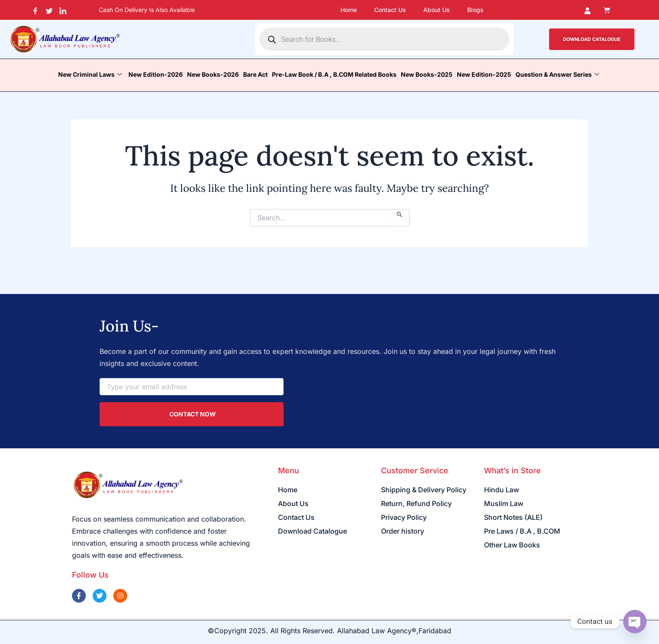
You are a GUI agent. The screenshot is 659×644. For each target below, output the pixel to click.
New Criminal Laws (91, 74)
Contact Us (390, 10)
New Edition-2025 (484, 74)
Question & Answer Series (558, 74)
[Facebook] (36, 10)
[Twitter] (49, 10)
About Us (437, 10)
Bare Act (255, 74)
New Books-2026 (213, 74)
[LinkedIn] (63, 10)
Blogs (475, 10)
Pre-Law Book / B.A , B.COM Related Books (334, 74)
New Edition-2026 (156, 74)
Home (349, 10)
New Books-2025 (427, 74)
